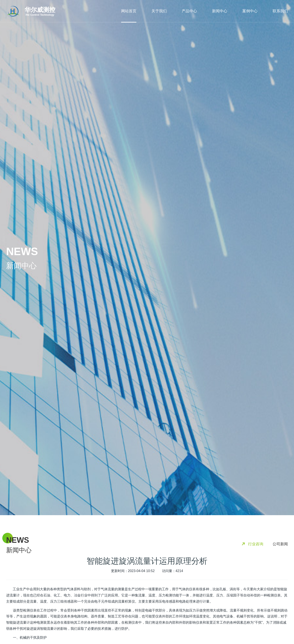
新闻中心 (220, 11)
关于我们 (159, 11)
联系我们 (280, 11)
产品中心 (189, 11)
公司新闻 (280, 544)
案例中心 (250, 11)
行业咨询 (256, 544)
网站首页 (129, 11)
